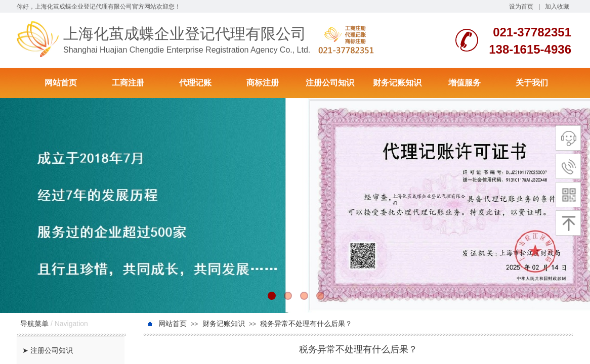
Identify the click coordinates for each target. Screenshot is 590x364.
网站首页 (61, 83)
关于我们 (532, 83)
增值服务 (465, 83)
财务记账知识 (397, 83)
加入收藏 (557, 7)
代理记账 (195, 83)
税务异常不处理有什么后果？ (306, 324)
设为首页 (521, 7)
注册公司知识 (330, 83)
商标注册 (263, 83)
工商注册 (128, 83)
